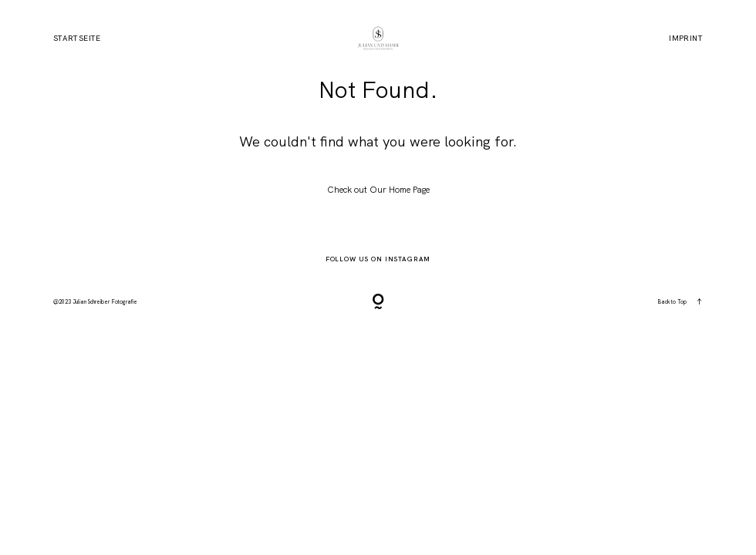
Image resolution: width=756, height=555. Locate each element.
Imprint (686, 39)
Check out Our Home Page (378, 190)
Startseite (77, 39)
